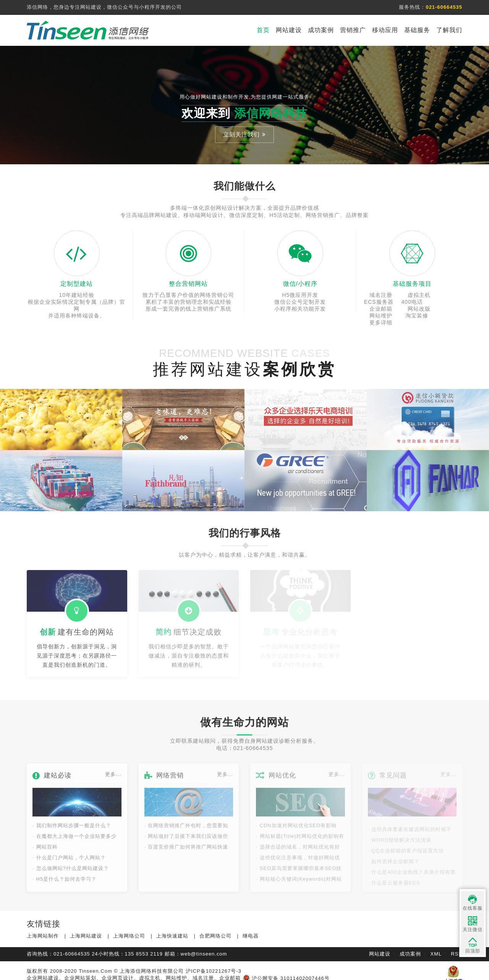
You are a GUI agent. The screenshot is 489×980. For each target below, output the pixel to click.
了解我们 (449, 30)
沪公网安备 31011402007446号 (286, 971)
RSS (457, 947)
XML (436, 947)
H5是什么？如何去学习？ (65, 872)
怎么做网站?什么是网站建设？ (71, 861)
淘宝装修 (412, 309)
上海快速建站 (172, 929)
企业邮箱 (412, 302)
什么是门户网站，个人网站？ (69, 851)
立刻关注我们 (244, 134)
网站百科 (45, 840)
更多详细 (445, 309)
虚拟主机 (412, 295)
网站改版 (445, 302)
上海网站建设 (86, 929)
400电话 (379, 302)
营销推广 (353, 30)
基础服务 (417, 30)
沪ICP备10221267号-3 (214, 964)
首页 (263, 30)
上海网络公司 (129, 929)
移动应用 (385, 30)
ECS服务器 (446, 295)
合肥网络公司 (215, 929)
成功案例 (321, 30)
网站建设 (289, 30)
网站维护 (379, 309)
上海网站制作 (43, 929)
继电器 (251, 929)
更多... (113, 767)
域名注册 (379, 295)
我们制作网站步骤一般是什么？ (72, 819)
